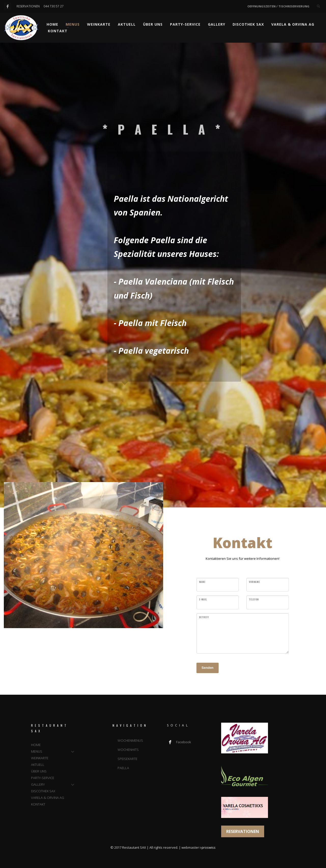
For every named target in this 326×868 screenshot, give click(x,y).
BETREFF (204, 617)
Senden (208, 668)
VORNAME (254, 582)
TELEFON (254, 599)
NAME (202, 582)
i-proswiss (208, 847)
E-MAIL (203, 599)
